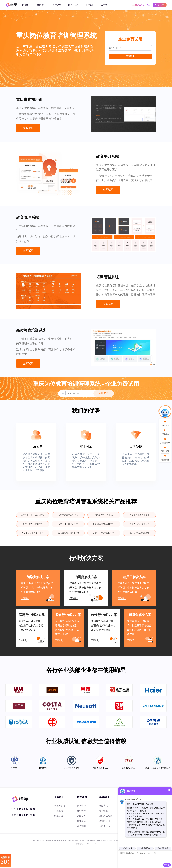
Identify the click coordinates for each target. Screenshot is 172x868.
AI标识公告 (104, 826)
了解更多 (25, 598)
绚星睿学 (42, 5)
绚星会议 (59, 816)
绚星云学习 (60, 806)
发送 (166, 865)
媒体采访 (81, 821)
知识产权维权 (105, 816)
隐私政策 (103, 811)
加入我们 (81, 826)
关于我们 (105, 5)
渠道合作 (81, 816)
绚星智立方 (74, 5)
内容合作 (81, 806)
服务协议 (103, 806)
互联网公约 (104, 821)
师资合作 (81, 811)
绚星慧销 (57, 5)
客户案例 (90, 5)
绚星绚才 (26, 5)
